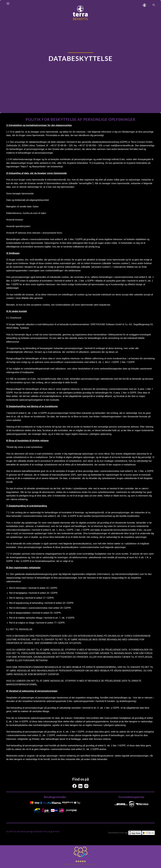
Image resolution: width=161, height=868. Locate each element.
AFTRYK (56, 832)
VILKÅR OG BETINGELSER (19, 832)
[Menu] (8, 3)
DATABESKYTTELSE (42, 832)
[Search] (154, 5)
